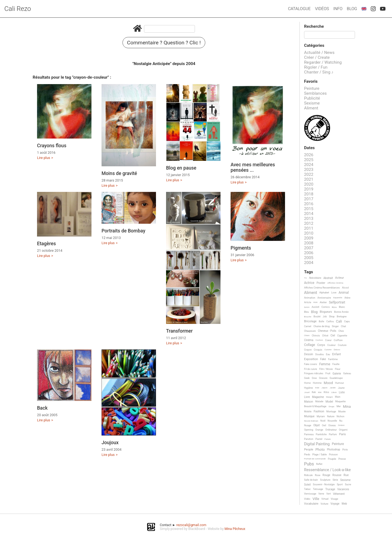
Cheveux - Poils (327, 331)
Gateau (347, 373)
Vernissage (310, 494)
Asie (316, 302)
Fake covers (311, 364)
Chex (341, 331)
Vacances (343, 489)
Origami (343, 430)
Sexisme (312, 103)
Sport (340, 484)
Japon (324, 388)
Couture (342, 345)
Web (344, 504)
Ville (316, 499)
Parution (309, 439)
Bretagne (342, 317)
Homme (317, 383)
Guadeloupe (336, 378)
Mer (339, 406)
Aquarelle (338, 298)
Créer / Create (317, 57)
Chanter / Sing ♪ (319, 72)
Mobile (308, 412)
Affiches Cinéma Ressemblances (322, 288)
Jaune (341, 388)
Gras (314, 378)
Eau (328, 354)
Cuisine (328, 350)
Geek (307, 378)
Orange (319, 430)
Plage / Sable (319, 455)
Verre (321, 494)
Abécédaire (315, 278)
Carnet (308, 326)
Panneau (309, 434)
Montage (331, 412)
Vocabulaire (311, 504)
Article (308, 302)
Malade (319, 401)
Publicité (312, 98)
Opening (309, 430)
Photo (320, 450)
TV (305, 278)
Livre (307, 397)
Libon (334, 392)
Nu (341, 421)
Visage (334, 499)
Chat (343, 326)
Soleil (307, 485)
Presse (342, 459)
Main (338, 397)
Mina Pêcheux (235, 529)
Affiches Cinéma (335, 283)
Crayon (308, 350)
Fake (323, 359)
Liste (342, 392)
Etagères (46, 244)
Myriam (321, 416)
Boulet (317, 317)
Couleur (331, 345)
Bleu (307, 312)
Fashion (319, 412)
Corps (321, 345)
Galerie (337, 374)
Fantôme (333, 359)
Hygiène (308, 388)
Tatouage (318, 489)
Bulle (321, 321)
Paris (343, 434)
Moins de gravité (119, 173)
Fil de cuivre (311, 369)
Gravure (323, 378)
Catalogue (299, 9)
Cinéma (309, 340)
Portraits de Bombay (123, 231)
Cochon (319, 340)
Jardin (333, 388)
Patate (328, 439)
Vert (329, 494)
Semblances (315, 93)
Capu (347, 321)
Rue (346, 475)
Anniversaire (324, 298)
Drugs (331, 406)
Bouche (308, 317)
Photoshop (333, 450)
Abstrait (328, 278)
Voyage (335, 504)
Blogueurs (326, 312)
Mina (347, 407)
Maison (309, 402)
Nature (331, 416)
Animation (310, 298)
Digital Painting (317, 444)
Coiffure (338, 340)
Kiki (320, 392)
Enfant (336, 354)
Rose (318, 475)
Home (307, 383)
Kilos (326, 392)
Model (329, 402)
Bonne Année (341, 312)
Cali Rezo (18, 9)
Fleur (338, 369)
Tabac (307, 489)
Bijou (334, 307)
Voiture (325, 504)
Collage (310, 345)
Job (325, 317)
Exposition (311, 359)
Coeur (328, 340)
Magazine (318, 397)
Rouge (326, 475)
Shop (332, 317)
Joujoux (110, 443)
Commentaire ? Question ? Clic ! (164, 43)
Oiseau (332, 425)
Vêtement (339, 494)
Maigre (330, 397)
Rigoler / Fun (316, 67)
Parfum (333, 434)
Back (42, 408)
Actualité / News (319, 53)
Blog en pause (181, 168)
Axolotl (316, 307)
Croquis (318, 350)
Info (338, 9)
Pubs (309, 464)
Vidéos (322, 9)
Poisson (333, 455)
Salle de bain (311, 480)
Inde (317, 388)
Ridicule (308, 475)
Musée (342, 412)
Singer (335, 326)
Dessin (309, 354)
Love (334, 293)
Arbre (347, 298)
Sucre (348, 484)
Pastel (319, 439)
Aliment (311, 108)
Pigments (241, 248)
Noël (323, 421)
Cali (339, 321)
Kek (314, 392)
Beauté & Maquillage (315, 406)
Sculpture (325, 480)
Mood (328, 383)
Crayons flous (52, 146)
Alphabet (324, 293)
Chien (307, 335)
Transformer (179, 331)
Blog (352, 9)
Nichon (340, 416)
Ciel (333, 335)
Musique (309, 416)
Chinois (316, 336)
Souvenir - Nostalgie (324, 484)
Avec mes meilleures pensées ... (253, 167)
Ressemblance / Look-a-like (327, 470)
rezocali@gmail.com (191, 525)
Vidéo (307, 499)
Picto (345, 450)
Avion (307, 307)
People (309, 450)
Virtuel (325, 499)
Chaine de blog (322, 326)
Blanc (342, 307)
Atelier (323, 302)
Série (335, 480)
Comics (326, 307)
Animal (344, 293)
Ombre (341, 425)
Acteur (339, 278)
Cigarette (342, 336)
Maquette (341, 401)
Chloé (325, 336)
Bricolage (310, 321)
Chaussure (310, 331)
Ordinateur (331, 430)
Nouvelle (332, 421)
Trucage (330, 489)
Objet (316, 425)
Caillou (330, 321)
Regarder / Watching (323, 62)
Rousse (337, 475)
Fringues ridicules (314, 373)
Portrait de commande (315, 459)
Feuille (336, 364)
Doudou (319, 354)
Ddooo (337, 350)
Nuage (308, 425)
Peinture (312, 88)
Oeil (324, 425)
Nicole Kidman (311, 421)
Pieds (307, 455)
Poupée (332, 459)
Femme (325, 364)
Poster (321, 283)
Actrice (309, 283)
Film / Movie (326, 369)
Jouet (307, 392)
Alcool (345, 288)
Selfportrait (337, 303)
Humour (339, 383)
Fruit (328, 373)
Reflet (319, 464)
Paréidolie (321, 434)
